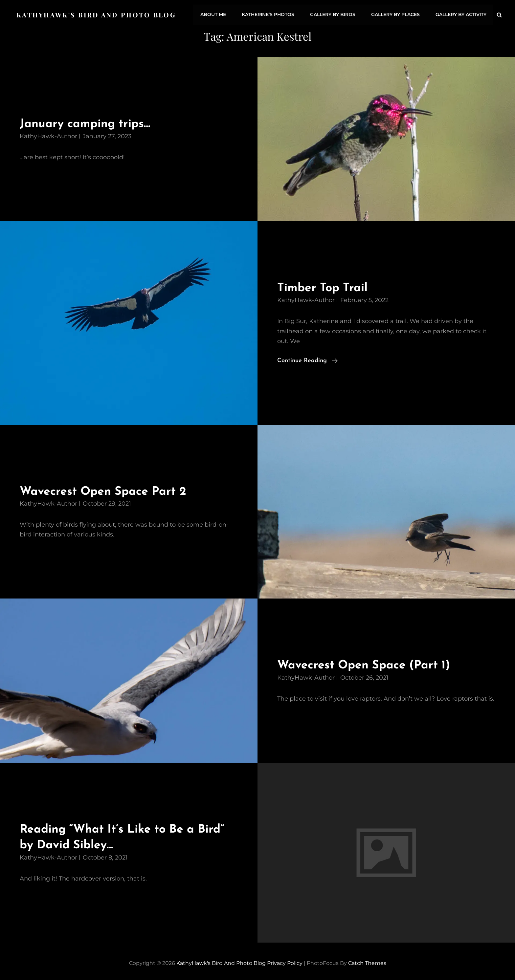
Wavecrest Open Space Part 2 (107, 490)
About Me (217, 14)
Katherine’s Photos (271, 14)
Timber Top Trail (325, 286)
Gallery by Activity (461, 14)
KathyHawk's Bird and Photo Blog (97, 14)
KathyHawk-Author (48, 135)
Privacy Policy (285, 961)
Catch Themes (367, 961)
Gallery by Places (397, 14)
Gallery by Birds (335, 14)
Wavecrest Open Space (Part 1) (368, 664)
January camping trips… (88, 123)
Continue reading (307, 359)
